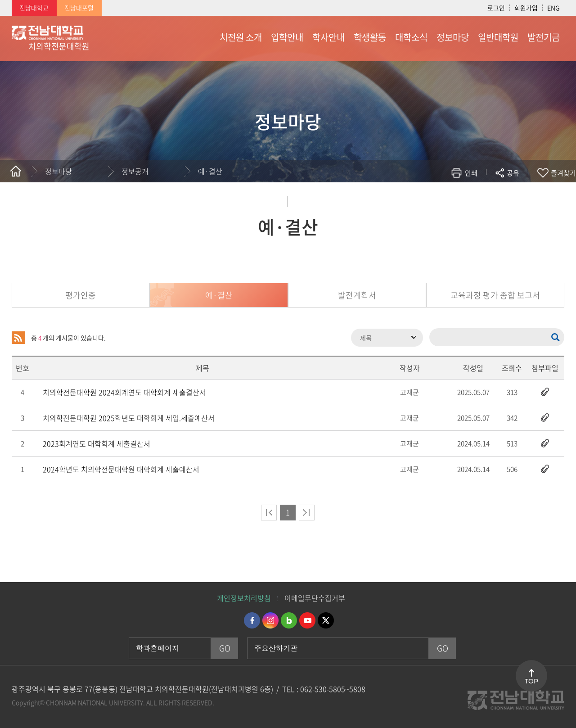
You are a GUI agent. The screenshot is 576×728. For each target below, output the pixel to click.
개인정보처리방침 (244, 598)
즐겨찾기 (563, 173)
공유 (513, 173)
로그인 (496, 8)
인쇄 (471, 173)
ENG (553, 8)
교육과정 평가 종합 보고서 (495, 295)
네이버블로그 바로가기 (289, 620)
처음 (269, 513)
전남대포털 (79, 8)
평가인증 (81, 295)
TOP (531, 681)
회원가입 (526, 8)
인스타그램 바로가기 (270, 620)
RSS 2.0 (18, 338)
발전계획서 (357, 295)
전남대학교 (34, 8)
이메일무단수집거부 (315, 598)
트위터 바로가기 (326, 620)
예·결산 (210, 171)
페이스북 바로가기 (252, 620)
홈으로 (16, 171)
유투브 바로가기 (307, 620)
